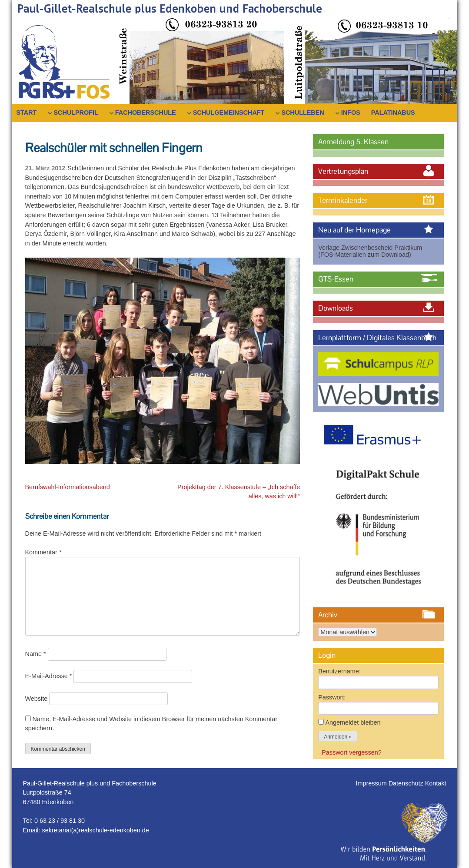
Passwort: (332, 697)
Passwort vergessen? (352, 752)
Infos (351, 113)
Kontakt (436, 783)
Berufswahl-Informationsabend (68, 487)
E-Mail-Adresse (49, 676)
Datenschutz (407, 783)
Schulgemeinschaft (229, 113)
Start (27, 113)
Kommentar (43, 552)
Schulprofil (76, 113)
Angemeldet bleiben (353, 722)
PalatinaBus (393, 113)
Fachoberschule (146, 113)
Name (36, 654)
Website (37, 699)
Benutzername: (339, 671)
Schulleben (303, 113)
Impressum (372, 783)
